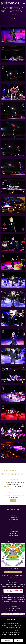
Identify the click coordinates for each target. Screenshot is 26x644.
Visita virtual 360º (13, 517)
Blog (13, 512)
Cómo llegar (13, 516)
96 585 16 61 (20, 486)
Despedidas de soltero (13, 519)
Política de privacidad (13, 532)
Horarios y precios (13, 514)
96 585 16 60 (13, 486)
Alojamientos (13, 521)
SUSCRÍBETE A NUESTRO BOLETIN (13, 572)
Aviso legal (13, 530)
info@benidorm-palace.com (15, 488)
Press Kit (13, 523)
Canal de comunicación (13, 537)
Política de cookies (13, 533)
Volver (13, 19)
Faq (13, 525)
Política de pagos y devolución (13, 539)
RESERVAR (13, 500)
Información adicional (13, 535)
